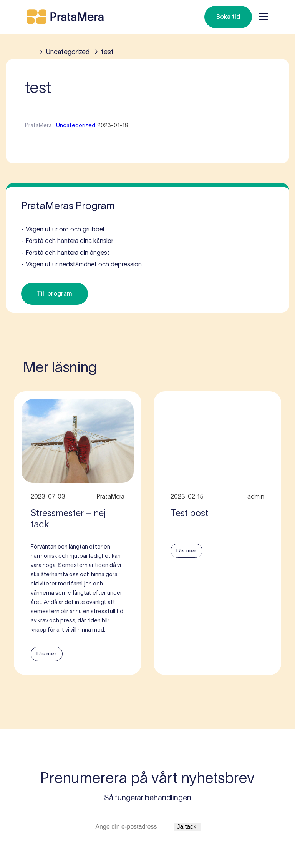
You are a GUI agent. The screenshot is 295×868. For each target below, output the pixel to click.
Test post (189, 513)
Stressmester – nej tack (68, 519)
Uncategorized (68, 52)
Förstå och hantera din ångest (65, 253)
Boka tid (228, 17)
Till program (55, 293)
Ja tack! (187, 827)
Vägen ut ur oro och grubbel (63, 229)
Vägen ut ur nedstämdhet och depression (81, 264)
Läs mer (47, 654)
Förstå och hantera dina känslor (67, 241)
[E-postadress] (134, 827)
